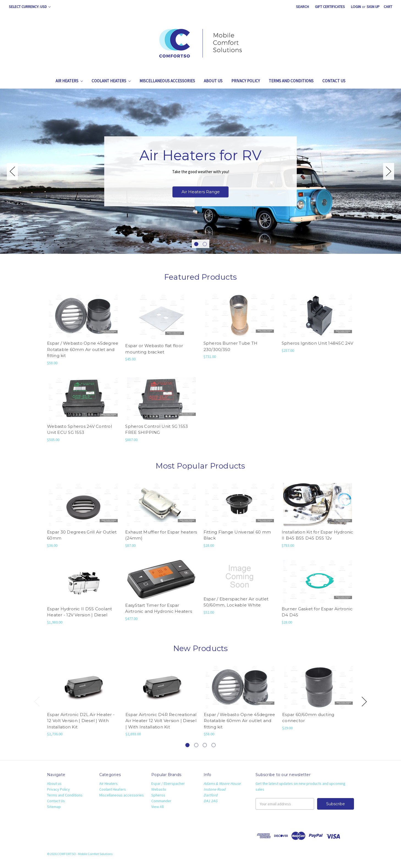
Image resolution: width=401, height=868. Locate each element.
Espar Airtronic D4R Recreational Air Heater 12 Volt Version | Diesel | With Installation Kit (161, 721)
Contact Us (334, 81)
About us (213, 81)
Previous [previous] (12, 171)
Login (356, 7)
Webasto (159, 789)
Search (302, 7)
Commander (161, 801)
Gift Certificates (330, 7)
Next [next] (389, 171)
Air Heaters (69, 81)
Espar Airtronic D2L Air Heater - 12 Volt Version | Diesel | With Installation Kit (81, 721)
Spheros (158, 795)
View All (157, 807)
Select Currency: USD (30, 7)
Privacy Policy (246, 81)
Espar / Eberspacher (168, 783)
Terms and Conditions (291, 81)
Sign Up (373, 7)
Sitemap (54, 807)
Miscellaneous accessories (167, 81)
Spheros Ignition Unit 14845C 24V (317, 343)
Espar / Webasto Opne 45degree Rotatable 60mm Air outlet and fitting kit (83, 349)
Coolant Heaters (111, 81)
